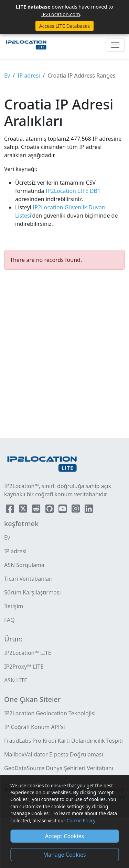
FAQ (9, 620)
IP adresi (29, 76)
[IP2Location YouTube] (63, 510)
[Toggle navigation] (115, 45)
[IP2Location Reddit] (37, 510)
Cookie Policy (81, 820)
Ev (7, 76)
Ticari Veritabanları (28, 579)
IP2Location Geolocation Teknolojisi (50, 713)
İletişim (14, 606)
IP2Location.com (60, 14)
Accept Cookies (64, 836)
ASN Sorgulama (24, 565)
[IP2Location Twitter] (24, 510)
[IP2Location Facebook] (11, 510)
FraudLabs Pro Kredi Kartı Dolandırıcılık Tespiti (63, 741)
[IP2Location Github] (50, 510)
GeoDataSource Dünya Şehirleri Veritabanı (59, 768)
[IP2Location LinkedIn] (89, 510)
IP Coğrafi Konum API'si (35, 727)
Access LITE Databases (64, 26)
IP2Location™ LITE (28, 653)
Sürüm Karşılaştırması (33, 592)
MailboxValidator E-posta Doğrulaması (54, 754)
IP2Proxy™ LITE (24, 667)
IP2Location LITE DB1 (72, 191)
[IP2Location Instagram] (76, 510)
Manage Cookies (64, 855)
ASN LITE (16, 680)
